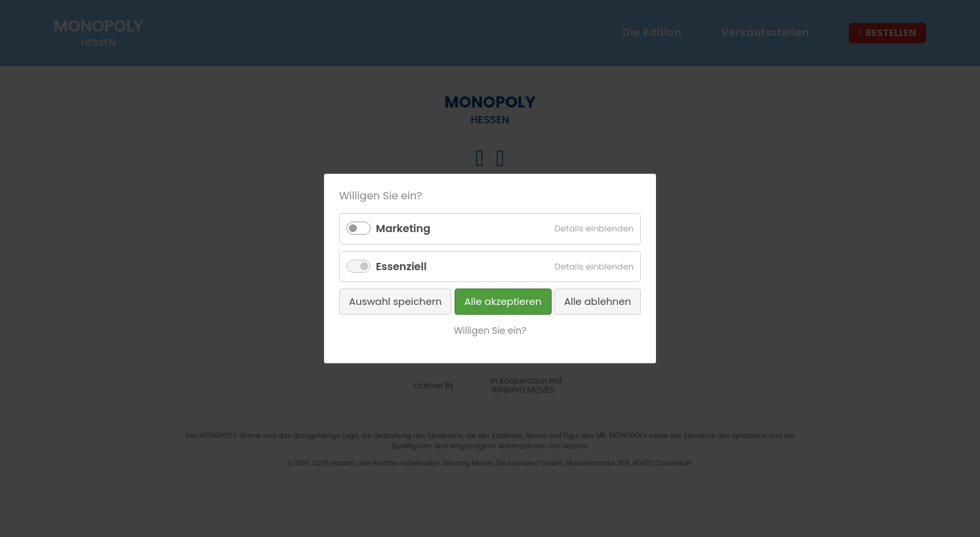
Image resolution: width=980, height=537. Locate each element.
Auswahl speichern (395, 301)
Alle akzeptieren (503, 301)
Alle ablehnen (598, 301)
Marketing (403, 229)
